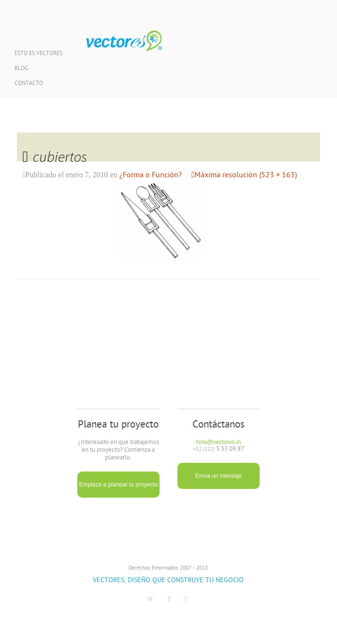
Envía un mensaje (219, 476)
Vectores (124, 41)
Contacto (29, 84)
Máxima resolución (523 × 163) (246, 175)
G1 (187, 599)
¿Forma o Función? (151, 175)
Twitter (150, 599)
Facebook (169, 599)
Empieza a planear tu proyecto (119, 485)
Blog (21, 69)
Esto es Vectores (38, 54)
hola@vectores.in (219, 442)
